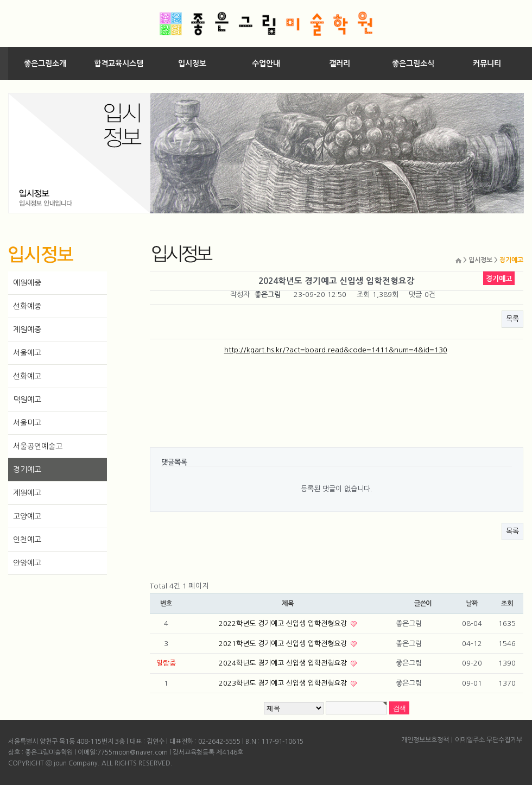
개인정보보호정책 (425, 740)
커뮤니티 (487, 64)
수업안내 (266, 64)
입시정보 (192, 64)
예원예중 (27, 283)
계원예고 (27, 493)
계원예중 (27, 330)
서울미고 (27, 423)
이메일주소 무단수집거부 (489, 740)
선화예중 (27, 306)
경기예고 (27, 470)
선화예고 (27, 376)
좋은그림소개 (45, 64)
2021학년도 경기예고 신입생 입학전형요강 (284, 644)
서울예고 (27, 353)
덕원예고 (27, 400)
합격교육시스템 (119, 64)
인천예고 (27, 540)
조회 (507, 604)
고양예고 (27, 516)
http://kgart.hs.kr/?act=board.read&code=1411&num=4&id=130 (336, 350)
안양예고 (27, 563)
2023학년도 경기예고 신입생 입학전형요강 (284, 683)
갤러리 (340, 64)
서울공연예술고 (38, 446)
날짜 (472, 604)
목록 (512, 319)
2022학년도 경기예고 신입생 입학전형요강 (284, 623)
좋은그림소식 (413, 64)
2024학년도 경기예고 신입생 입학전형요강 (284, 663)
